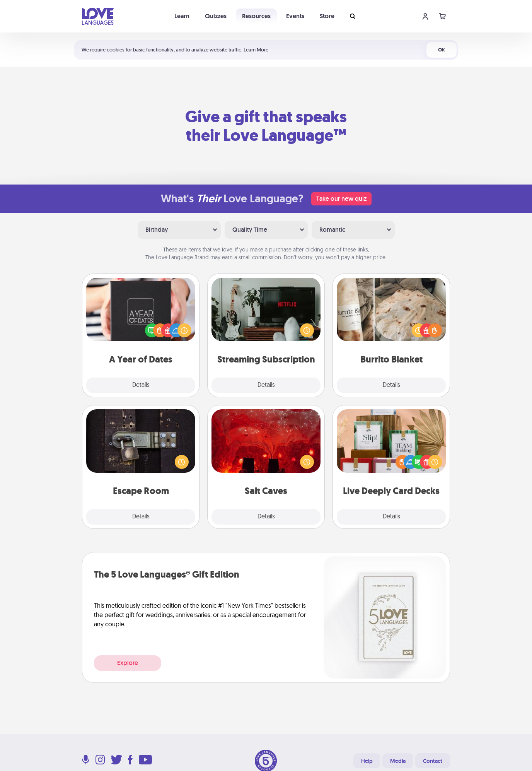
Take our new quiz (341, 199)
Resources (256, 16)
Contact (433, 761)
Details (141, 385)
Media (398, 761)
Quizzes (216, 16)
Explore (128, 663)
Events (295, 16)
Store (327, 16)
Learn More (256, 50)
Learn (182, 16)
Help (367, 761)
